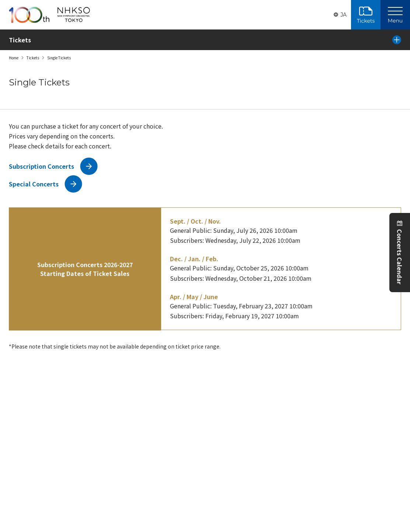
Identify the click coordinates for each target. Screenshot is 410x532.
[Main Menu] (395, 15)
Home (14, 58)
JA (343, 15)
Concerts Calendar (400, 257)
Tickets (33, 58)
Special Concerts (34, 184)
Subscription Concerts (41, 166)
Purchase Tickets (366, 15)
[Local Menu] (397, 40)
